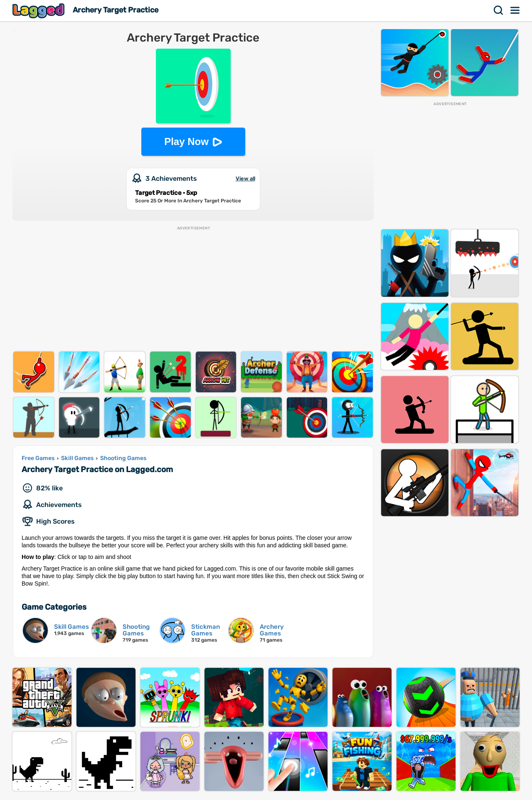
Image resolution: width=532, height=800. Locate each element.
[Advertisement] (193, 289)
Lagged (39, 11)
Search (499, 10)
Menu (515, 10)
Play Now (186, 142)
